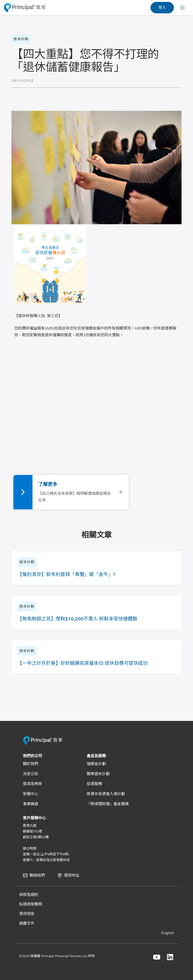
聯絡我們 (37, 875)
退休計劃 (21, 39)
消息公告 (31, 774)
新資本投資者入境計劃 (106, 794)
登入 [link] (162, 8)
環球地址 (72, 875)
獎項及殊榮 (32, 784)
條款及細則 (29, 895)
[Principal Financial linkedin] (170, 957)
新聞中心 (31, 794)
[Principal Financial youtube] (157, 957)
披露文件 (27, 923)
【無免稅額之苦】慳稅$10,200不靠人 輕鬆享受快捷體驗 (77, 619)
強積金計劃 (96, 764)
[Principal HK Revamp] (43, 744)
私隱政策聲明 (31, 904)
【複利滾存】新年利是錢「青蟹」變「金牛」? (66, 574)
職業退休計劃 (98, 774)
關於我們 (31, 764)
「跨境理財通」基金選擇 (108, 804)
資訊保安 (27, 914)
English (168, 933)
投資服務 (94, 784)
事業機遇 (31, 804)
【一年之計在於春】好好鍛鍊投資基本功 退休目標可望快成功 (83, 663)
